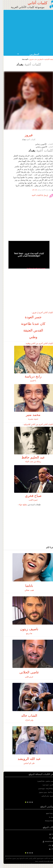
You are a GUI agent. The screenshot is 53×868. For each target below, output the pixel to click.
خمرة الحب (30, 500)
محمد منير (30, 415)
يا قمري (30, 381)
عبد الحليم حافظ (30, 457)
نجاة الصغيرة (38, 781)
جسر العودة (31, 317)
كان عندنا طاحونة (30, 324)
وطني (31, 337)
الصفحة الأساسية (47, 59)
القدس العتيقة (31, 330)
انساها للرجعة (47, 789)
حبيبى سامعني (47, 781)
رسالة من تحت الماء (30, 462)
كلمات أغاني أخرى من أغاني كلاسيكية (36, 424)
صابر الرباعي (43, 796)
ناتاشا (26, 586)
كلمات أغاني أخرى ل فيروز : (39, 312)
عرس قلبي (27, 677)
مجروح (49, 796)
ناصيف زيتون (26, 629)
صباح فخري (31, 496)
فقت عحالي (26, 590)
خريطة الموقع (47, 813)
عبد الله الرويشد (26, 759)
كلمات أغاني (35, 3)
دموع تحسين (39, 789)
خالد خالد (32, 190)
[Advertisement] (26, 31)
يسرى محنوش (40, 792)
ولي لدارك (26, 720)
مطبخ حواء (20, 505)
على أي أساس (26, 763)
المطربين (37, 59)
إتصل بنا (49, 817)
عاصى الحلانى (26, 672)
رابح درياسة (30, 376)
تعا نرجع (27, 633)
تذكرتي (49, 785)
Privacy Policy (47, 821)
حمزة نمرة (43, 785)
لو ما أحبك (48, 792)
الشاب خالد (27, 716)
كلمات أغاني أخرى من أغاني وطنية (37, 343)
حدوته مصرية (31, 419)
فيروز (28, 59)
